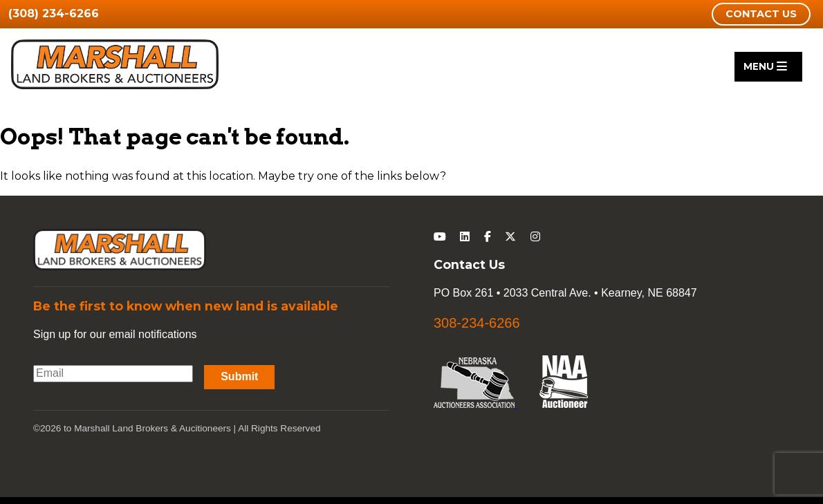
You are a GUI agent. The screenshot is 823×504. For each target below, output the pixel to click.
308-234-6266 (477, 323)
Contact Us (761, 14)
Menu (765, 66)
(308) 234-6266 (54, 13)
